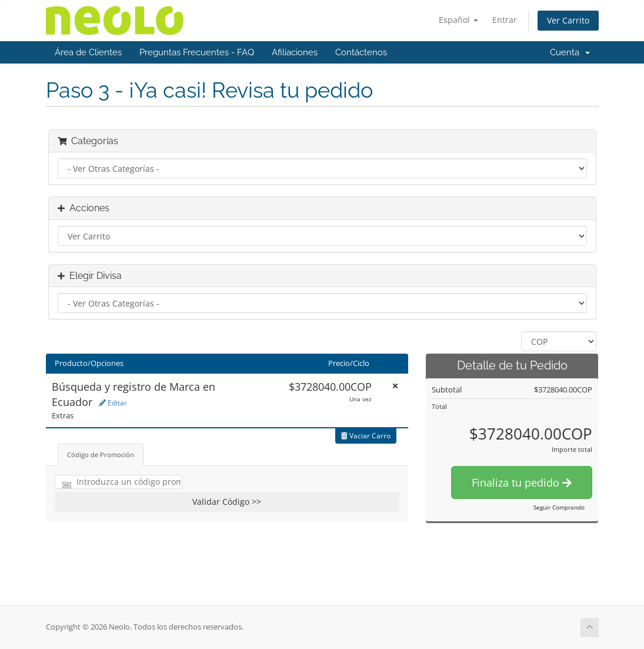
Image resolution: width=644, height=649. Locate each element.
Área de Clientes (88, 52)
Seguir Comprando (559, 507)
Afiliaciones (295, 52)
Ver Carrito (568, 20)
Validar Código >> (227, 502)
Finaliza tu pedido (522, 482)
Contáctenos (361, 52)
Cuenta (570, 52)
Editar (113, 403)
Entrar (505, 20)
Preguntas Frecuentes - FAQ (197, 52)
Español (458, 20)
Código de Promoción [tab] (101, 455)
